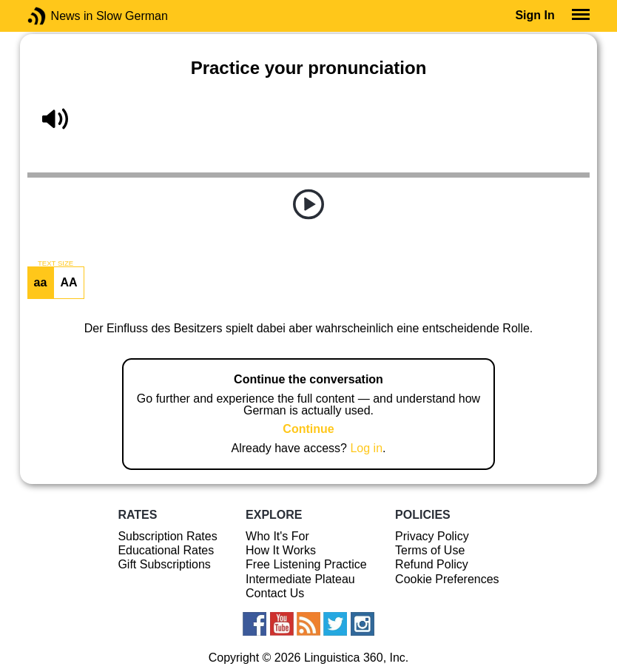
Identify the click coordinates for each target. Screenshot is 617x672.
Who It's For (277, 536)
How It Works (281, 550)
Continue (308, 429)
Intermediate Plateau (300, 579)
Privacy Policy (432, 536)
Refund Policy (432, 564)
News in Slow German (59, 16)
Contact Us (275, 593)
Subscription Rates (167, 536)
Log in (366, 448)
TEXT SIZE (55, 263)
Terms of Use (430, 550)
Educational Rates (166, 550)
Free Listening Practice (306, 564)
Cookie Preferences (447, 579)
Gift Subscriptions (164, 564)
